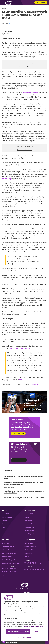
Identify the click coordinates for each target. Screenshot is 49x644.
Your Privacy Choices (24, 637)
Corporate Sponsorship (32, 524)
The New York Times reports (20, 348)
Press (3, 527)
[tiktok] (28, 563)
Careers (4, 524)
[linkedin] (40, 563)
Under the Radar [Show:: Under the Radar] (9, 487)
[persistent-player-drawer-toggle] (47, 642)
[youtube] (30, 563)
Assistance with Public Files (10, 563)
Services (4, 521)
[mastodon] (36, 569)
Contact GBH (29, 543)
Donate (41, 3)
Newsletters (28, 553)
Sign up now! (18, 460)
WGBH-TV (5, 568)
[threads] (36, 563)
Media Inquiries (29, 550)
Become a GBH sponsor (25, 66)
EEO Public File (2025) (9, 560)
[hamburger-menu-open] (3, 3)
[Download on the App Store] (27, 409)
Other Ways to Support (31, 534)
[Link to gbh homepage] (9, 3)
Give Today (17, 434)
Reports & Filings (7, 557)
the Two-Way (6, 179)
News (4, 9)
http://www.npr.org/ (37, 384)
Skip (37, 632)
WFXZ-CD (5, 572)
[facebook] (38, 563)
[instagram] (25, 563)
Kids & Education (7, 517)
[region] (25, 617)
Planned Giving (29, 531)
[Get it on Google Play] (37, 409)
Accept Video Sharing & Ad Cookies (18, 632)
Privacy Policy (6, 550)
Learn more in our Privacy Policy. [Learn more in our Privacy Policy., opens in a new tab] (33, 627)
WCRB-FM (5, 575)
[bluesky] (33, 563)
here (21, 380)
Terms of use (6, 543)
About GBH (5, 514)
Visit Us (27, 557)
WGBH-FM (13, 572)
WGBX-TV (13, 568)
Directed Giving (29, 527)
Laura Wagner (8, 31)
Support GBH (29, 514)
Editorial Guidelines (8, 547)
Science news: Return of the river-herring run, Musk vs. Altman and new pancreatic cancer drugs (23, 483)
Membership (28, 521)
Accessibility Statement (9, 553)
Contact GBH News (30, 547)
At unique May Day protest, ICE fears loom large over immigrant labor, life (24, 477)
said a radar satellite (30, 93)
